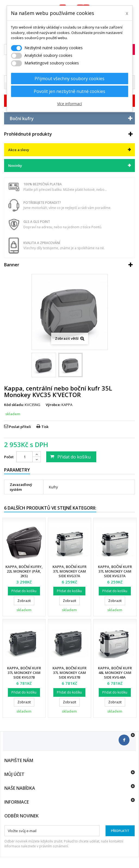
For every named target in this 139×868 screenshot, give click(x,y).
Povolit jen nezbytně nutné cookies (69, 91)
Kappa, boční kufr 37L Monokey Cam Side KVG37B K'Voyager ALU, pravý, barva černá (69, 677)
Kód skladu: (14, 405)
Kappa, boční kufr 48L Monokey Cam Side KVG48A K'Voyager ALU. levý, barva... (115, 677)
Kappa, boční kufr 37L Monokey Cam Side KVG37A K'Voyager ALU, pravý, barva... (115, 576)
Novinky (15, 166)
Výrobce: (53, 405)
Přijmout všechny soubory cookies (69, 79)
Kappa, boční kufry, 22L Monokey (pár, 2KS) (24, 571)
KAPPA (67, 405)
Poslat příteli (20, 427)
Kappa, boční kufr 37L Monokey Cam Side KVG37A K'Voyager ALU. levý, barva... (69, 576)
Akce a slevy (19, 150)
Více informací (69, 104)
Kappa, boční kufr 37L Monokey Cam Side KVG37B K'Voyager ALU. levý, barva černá (24, 677)
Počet (9, 457)
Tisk (45, 427)
